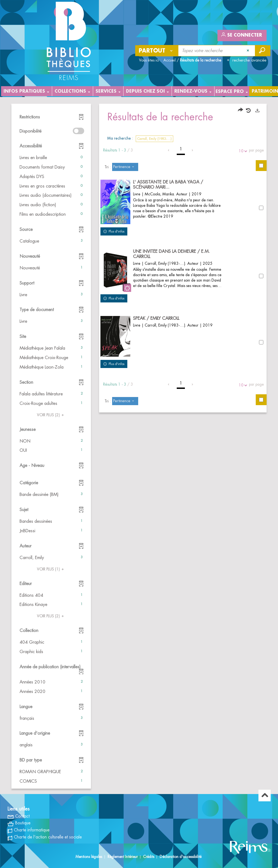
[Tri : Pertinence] (125, 167)
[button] (51, 158)
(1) (51, 569)
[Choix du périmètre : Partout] (157, 51)
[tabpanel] (139, 447)
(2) (51, 415)
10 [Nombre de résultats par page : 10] (242, 151)
